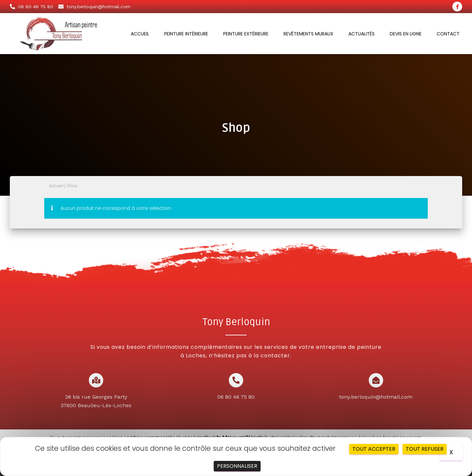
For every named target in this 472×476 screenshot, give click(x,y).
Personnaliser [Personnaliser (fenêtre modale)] (237, 466)
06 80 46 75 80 (236, 397)
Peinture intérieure (186, 34)
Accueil (140, 34)
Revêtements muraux (308, 34)
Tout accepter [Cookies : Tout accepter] (374, 449)
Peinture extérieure (246, 34)
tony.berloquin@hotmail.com (376, 397)
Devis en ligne (406, 34)
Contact (448, 34)
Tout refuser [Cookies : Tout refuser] (425, 449)
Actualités (362, 34)
